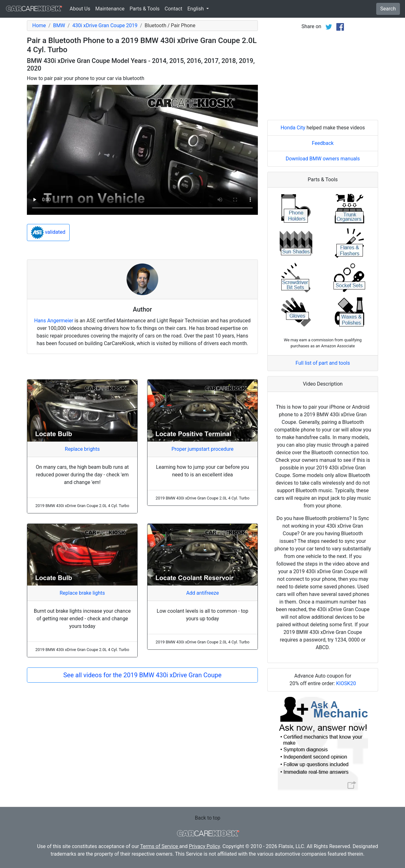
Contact (173, 9)
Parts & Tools (145, 9)
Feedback (323, 143)
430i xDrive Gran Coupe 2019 (105, 25)
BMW (59, 25)
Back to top (208, 818)
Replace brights (82, 449)
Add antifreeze (202, 593)
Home (39, 25)
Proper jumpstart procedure (202, 449)
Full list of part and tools (323, 363)
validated (48, 232)
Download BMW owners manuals (323, 159)
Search (388, 9)
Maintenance (110, 9)
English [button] (196, 9)
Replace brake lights (82, 593)
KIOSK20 (346, 683)
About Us (80, 9)
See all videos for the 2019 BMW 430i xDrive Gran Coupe (142, 675)
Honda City (293, 128)
